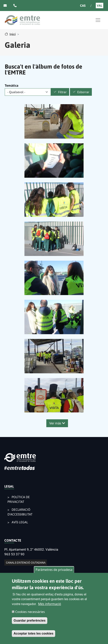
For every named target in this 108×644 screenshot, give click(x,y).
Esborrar (83, 92)
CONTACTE (13, 540)
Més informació (50, 605)
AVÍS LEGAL (20, 522)
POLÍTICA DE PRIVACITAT (19, 499)
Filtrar (62, 92)
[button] (54, 121)
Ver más (55, 423)
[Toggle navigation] (98, 20)
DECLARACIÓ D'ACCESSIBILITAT (20, 512)
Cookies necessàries (30, 613)
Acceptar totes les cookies (34, 635)
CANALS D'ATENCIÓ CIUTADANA (26, 562)
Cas (83, 6)
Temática (12, 86)
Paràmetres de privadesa (54, 571)
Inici (13, 34)
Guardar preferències (30, 622)
